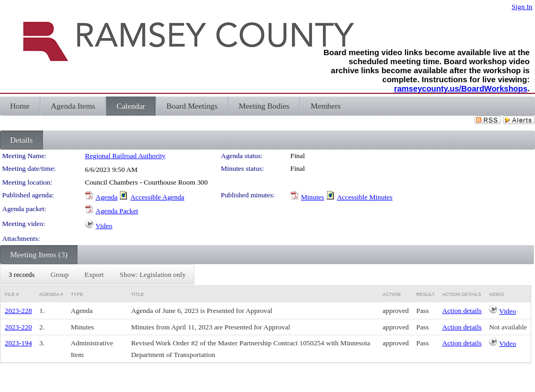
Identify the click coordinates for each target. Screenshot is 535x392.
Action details (462, 311)
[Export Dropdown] (94, 275)
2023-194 (18, 343)
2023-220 (18, 327)
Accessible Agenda (157, 197)
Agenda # (51, 294)
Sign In (522, 7)
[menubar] (97, 275)
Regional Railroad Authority (125, 156)
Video (104, 226)
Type (77, 294)
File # (12, 294)
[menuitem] (21, 275)
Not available (508, 327)
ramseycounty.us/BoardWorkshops (461, 88)
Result (425, 294)
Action (392, 294)
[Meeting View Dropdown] (153, 275)
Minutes (313, 197)
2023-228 (18, 311)
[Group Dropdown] (59, 275)
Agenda (106, 197)
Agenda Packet (117, 211)
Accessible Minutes (365, 197)
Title (138, 294)
